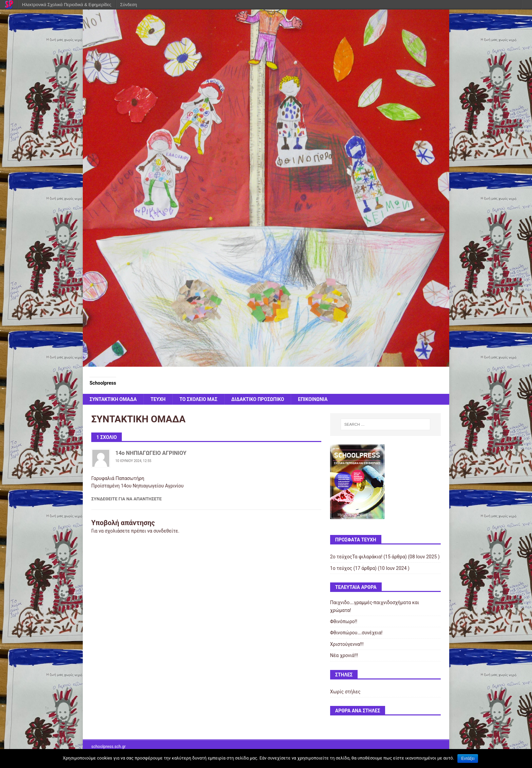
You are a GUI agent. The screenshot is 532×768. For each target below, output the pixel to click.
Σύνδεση (129, 5)
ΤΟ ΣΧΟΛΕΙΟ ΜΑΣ (198, 399)
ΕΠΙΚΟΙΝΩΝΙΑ (313, 399)
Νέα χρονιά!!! (344, 655)
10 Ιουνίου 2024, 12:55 (133, 461)
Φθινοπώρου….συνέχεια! (356, 633)
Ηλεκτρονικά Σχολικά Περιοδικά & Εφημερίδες (67, 5)
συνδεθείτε (166, 531)
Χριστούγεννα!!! (347, 644)
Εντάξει (468, 759)
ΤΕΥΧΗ (158, 399)
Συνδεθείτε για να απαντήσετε (127, 499)
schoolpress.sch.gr (108, 747)
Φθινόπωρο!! (344, 621)
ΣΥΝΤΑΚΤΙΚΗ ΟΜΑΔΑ (113, 399)
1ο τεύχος (341, 568)
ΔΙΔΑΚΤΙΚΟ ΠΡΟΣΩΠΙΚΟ (258, 399)
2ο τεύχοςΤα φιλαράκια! (356, 557)
